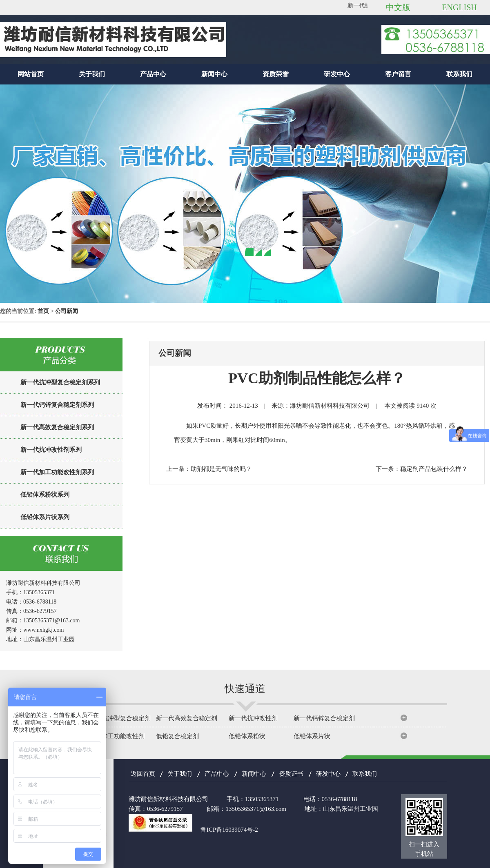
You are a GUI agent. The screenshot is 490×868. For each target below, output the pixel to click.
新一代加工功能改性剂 (114, 736)
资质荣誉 (276, 74)
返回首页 (143, 774)
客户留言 (398, 74)
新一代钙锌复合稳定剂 (324, 718)
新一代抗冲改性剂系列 (51, 450)
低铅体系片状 (312, 736)
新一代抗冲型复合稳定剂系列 (60, 382)
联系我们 (459, 74)
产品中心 (153, 74)
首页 (43, 311)
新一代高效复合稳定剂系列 (57, 427)
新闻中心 (214, 74)
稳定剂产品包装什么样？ (434, 469)
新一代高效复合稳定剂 (187, 718)
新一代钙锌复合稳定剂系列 (57, 405)
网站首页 (31, 74)
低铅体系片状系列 (45, 517)
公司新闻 (67, 311)
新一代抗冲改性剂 (253, 718)
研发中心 (337, 74)
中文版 (398, 7)
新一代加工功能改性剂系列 (57, 472)
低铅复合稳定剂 (177, 736)
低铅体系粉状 (247, 736)
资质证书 (291, 774)
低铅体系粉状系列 (45, 495)
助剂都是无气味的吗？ (221, 469)
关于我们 (92, 74)
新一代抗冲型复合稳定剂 (117, 718)
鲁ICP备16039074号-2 (229, 830)
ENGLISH (459, 7)
